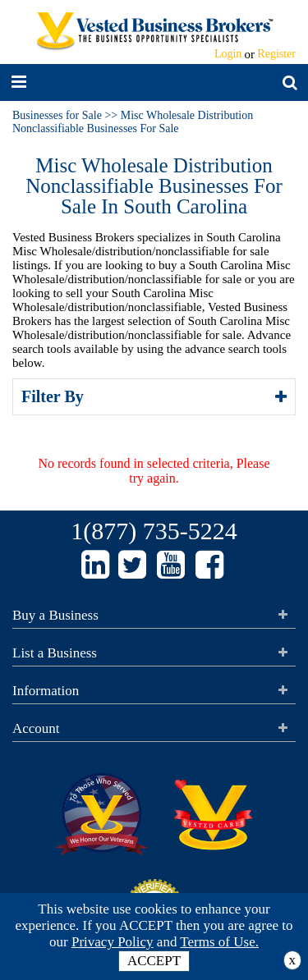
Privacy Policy (113, 942)
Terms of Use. (219, 942)
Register (276, 54)
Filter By (55, 396)
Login (228, 54)
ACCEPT (154, 961)
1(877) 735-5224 (154, 531)
